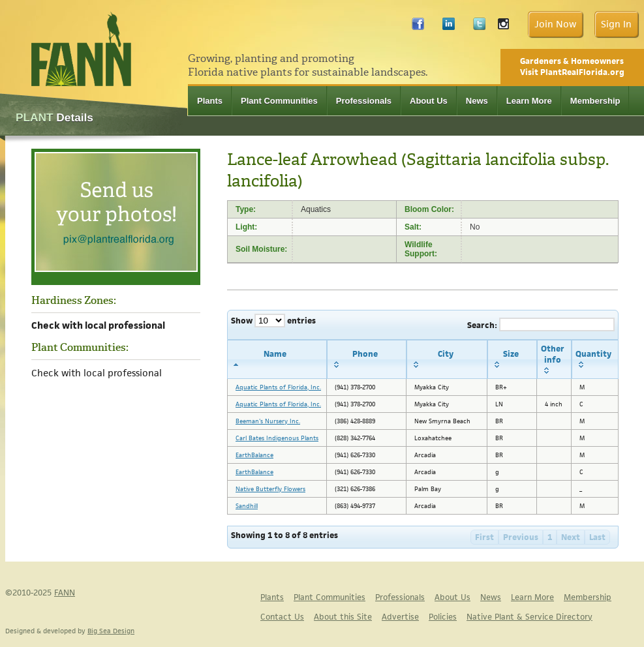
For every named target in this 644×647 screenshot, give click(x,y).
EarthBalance (254, 455)
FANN (65, 593)
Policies (443, 617)
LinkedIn (449, 27)
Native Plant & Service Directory (529, 617)
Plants (210, 101)
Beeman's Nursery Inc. (268, 421)
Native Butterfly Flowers (270, 489)
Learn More (529, 101)
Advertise (400, 617)
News (477, 101)
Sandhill (247, 506)
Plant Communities (279, 101)
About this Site (343, 617)
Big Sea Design (111, 631)
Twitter (479, 27)
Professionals (364, 101)
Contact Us (282, 617)
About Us (429, 101)
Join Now (555, 24)
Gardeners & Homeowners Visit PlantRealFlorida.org (572, 67)
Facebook (418, 27)
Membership (595, 101)
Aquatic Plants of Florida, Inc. (278, 387)
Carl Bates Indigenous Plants (277, 438)
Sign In (616, 24)
